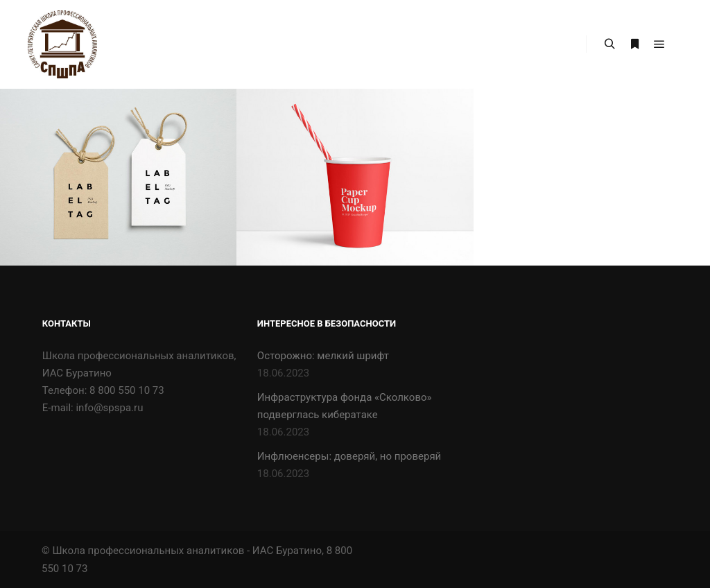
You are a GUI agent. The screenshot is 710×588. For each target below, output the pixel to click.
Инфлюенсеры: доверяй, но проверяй (349, 456)
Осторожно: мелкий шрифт (323, 356)
